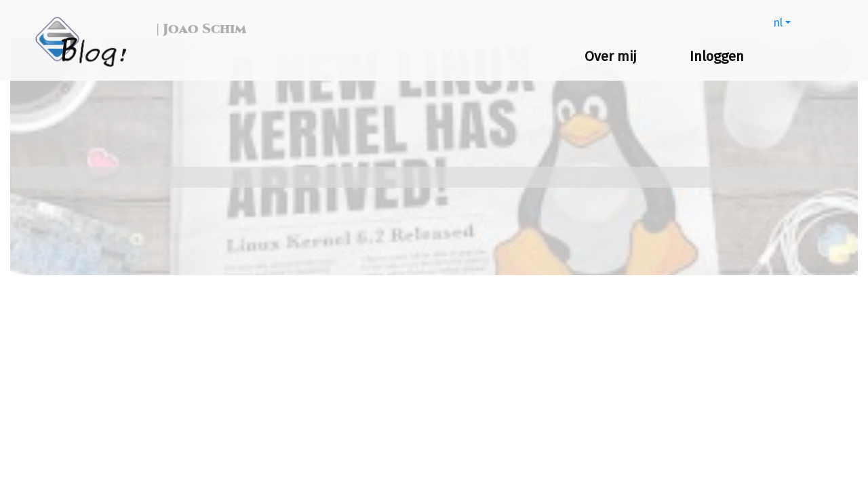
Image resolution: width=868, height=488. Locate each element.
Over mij (611, 56)
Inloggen (717, 56)
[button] (782, 23)
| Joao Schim (198, 29)
